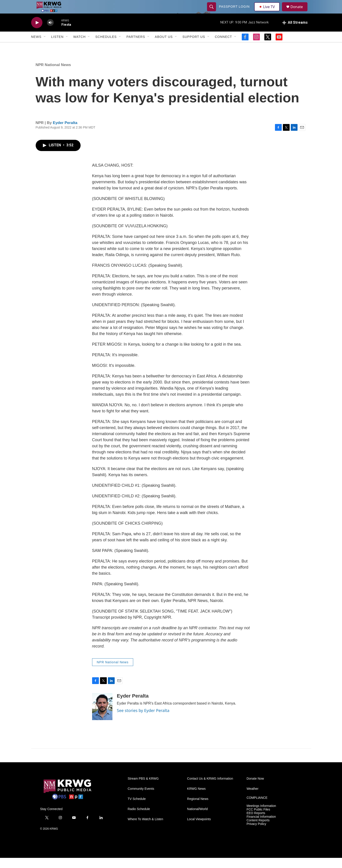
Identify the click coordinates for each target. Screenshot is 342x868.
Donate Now (255, 789)
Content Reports (258, 830)
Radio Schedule (139, 819)
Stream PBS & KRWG (143, 789)
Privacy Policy (256, 834)
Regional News (198, 809)
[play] (37, 33)
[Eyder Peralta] (102, 717)
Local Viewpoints (199, 829)
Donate (300, 12)
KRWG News (196, 799)
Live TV (268, 12)
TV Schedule (137, 809)
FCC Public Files (258, 820)
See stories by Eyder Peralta (143, 721)
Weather (252, 799)
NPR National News (53, 75)
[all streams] (295, 33)
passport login (235, 12)
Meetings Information (261, 816)
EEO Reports (256, 823)
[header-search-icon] (212, 12)
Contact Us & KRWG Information (210, 789)
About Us (164, 47)
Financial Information (261, 827)
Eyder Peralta (65, 133)
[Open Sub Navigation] (45, 47)
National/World (198, 819)
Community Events (141, 799)
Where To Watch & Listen (145, 829)
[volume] (50, 33)
